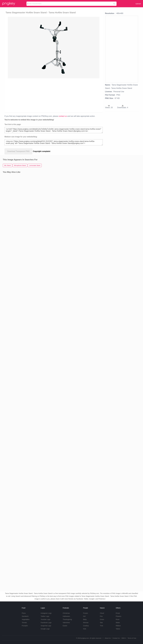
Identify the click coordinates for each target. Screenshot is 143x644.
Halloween (66, 616)
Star (101, 623)
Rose (118, 619)
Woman (86, 623)
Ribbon (118, 626)
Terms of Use (132, 638)
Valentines (66, 623)
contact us (63, 116)
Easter (65, 626)
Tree (101, 626)
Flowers (118, 616)
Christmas (66, 613)
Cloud (102, 613)
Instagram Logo (46, 613)
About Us (108, 638)
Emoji (118, 613)
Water (118, 623)
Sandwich (25, 616)
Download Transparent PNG (18, 151)
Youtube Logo (45, 619)
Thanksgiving (67, 619)
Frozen (86, 613)
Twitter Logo (45, 616)
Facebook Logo (46, 623)
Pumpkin (25, 626)
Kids (85, 629)
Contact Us (116, 638)
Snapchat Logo (46, 626)
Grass (102, 619)
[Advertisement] (54, 95)
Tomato (24, 623)
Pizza (24, 613)
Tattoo (118, 629)
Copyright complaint (42, 151)
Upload (138, 4)
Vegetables (26, 619)
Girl (84, 616)
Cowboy (86, 626)
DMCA (124, 638)
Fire (101, 616)
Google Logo (45, 629)
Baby (85, 619)
